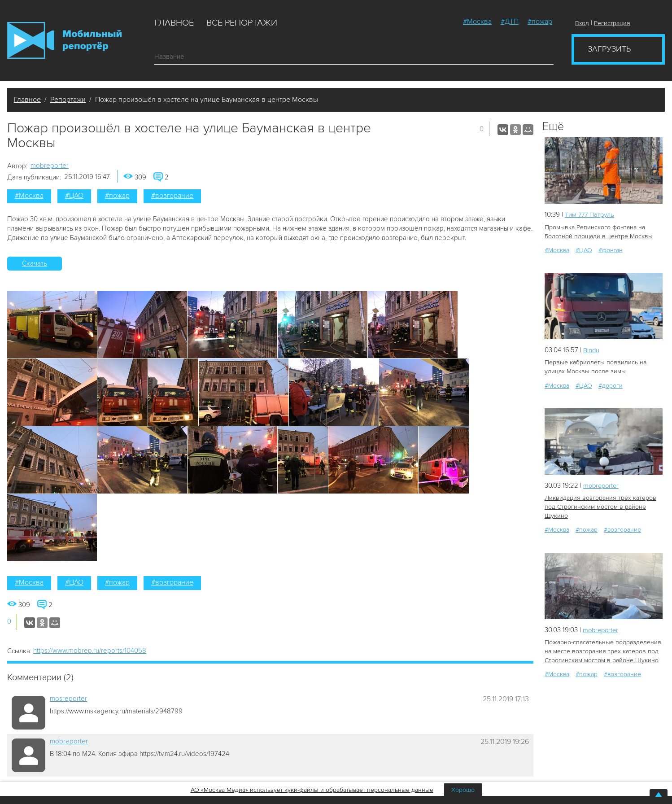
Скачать (35, 263)
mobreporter (50, 166)
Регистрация (612, 23)
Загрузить (609, 49)
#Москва (477, 22)
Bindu (591, 350)
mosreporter (68, 699)
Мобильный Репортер (64, 40)
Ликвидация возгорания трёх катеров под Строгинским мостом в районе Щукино (599, 507)
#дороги (611, 385)
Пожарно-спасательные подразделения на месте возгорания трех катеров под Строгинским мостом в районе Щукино (603, 651)
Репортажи (68, 100)
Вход (582, 23)
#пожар (540, 22)
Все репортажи (242, 23)
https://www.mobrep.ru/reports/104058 (90, 651)
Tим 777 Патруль (591, 214)
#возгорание (172, 196)
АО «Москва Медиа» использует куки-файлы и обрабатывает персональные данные (312, 790)
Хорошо (463, 790)
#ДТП (510, 22)
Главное (174, 23)
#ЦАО (74, 196)
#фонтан (611, 250)
